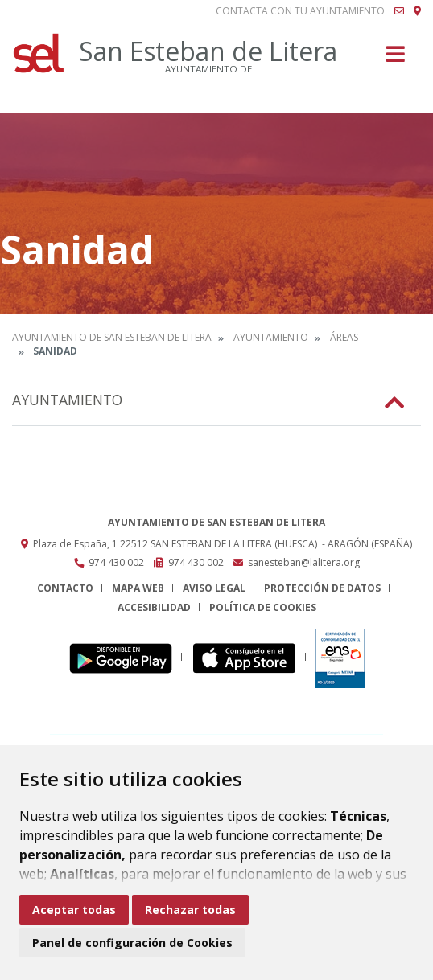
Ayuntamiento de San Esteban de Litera (112, 337)
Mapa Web (138, 588)
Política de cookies (263, 607)
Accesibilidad (154, 607)
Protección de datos (322, 588)
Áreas (344, 337)
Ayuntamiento (271, 337)
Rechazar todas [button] (190, 910)
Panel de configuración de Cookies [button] (132, 943)
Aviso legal (214, 588)
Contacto (65, 588)
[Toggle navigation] (396, 59)
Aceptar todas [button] (74, 910)
